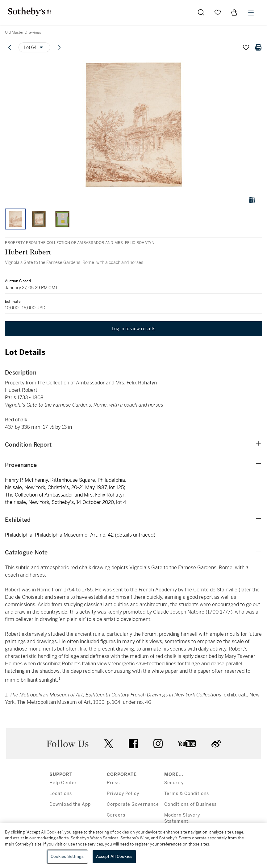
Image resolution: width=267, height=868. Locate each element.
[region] (133, 846)
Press (113, 783)
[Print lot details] (258, 47)
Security (174, 783)
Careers (116, 815)
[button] (133, 124)
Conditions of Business (190, 804)
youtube (187, 744)
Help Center (63, 783)
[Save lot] (246, 47)
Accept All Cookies (114, 856)
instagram (158, 744)
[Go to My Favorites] (218, 12)
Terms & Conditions (187, 794)
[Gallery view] (252, 200)
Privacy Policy (123, 794)
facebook (133, 744)
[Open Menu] (251, 13)
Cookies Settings (67, 856)
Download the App (70, 804)
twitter (109, 744)
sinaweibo (216, 744)
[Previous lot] (10, 47)
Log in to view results (134, 329)
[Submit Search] (201, 12)
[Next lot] (59, 47)
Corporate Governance (133, 804)
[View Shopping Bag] (234, 12)
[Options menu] (34, 47)
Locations (61, 794)
